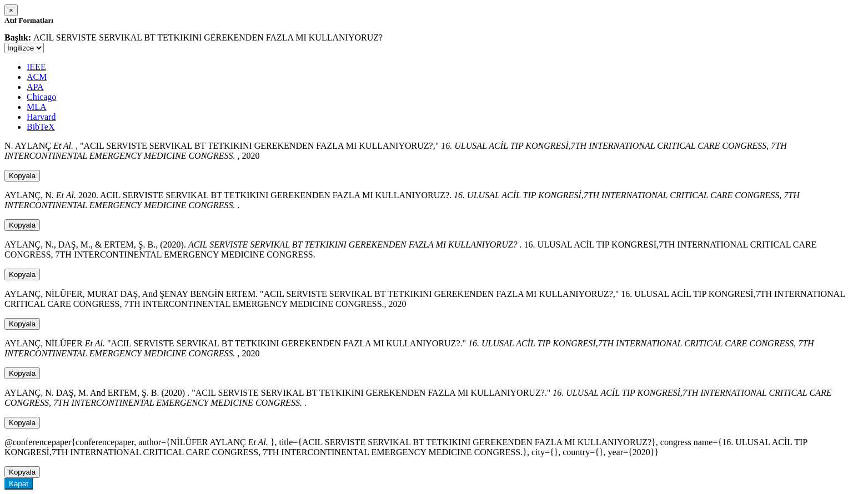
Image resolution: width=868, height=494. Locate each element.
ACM (37, 77)
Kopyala (22, 176)
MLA (37, 107)
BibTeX (41, 127)
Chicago (41, 97)
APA (35, 87)
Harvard (41, 117)
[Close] (11, 10)
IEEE (36, 67)
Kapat (19, 484)
